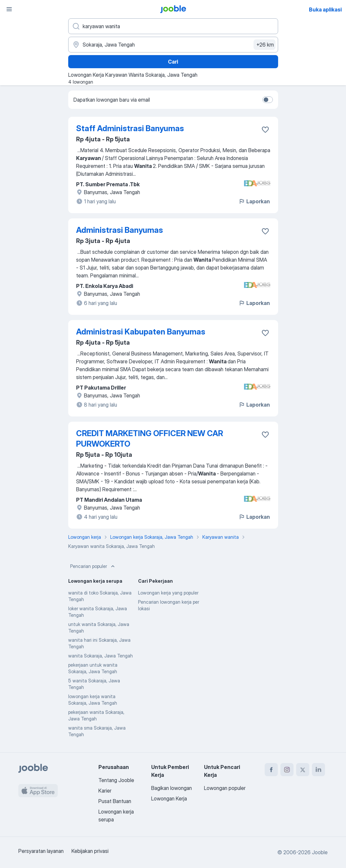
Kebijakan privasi (90, 851)
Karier (105, 791)
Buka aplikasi (325, 10)
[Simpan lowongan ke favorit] (265, 130)
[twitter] (303, 770)
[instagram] (287, 770)
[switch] (268, 100)
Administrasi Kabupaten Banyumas (141, 332)
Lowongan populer (225, 788)
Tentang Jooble (116, 780)
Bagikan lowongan (172, 788)
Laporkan (254, 201)
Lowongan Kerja (169, 798)
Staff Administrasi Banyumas (130, 128)
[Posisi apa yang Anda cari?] (173, 26)
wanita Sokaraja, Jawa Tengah (101, 656)
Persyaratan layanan (41, 851)
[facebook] (271, 770)
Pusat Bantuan (115, 801)
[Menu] (9, 9)
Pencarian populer (93, 566)
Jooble (320, 852)
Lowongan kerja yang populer (168, 593)
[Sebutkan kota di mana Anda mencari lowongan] (173, 45)
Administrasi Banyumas (120, 230)
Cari (173, 62)
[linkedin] (318, 770)
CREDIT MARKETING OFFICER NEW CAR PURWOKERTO (150, 439)
